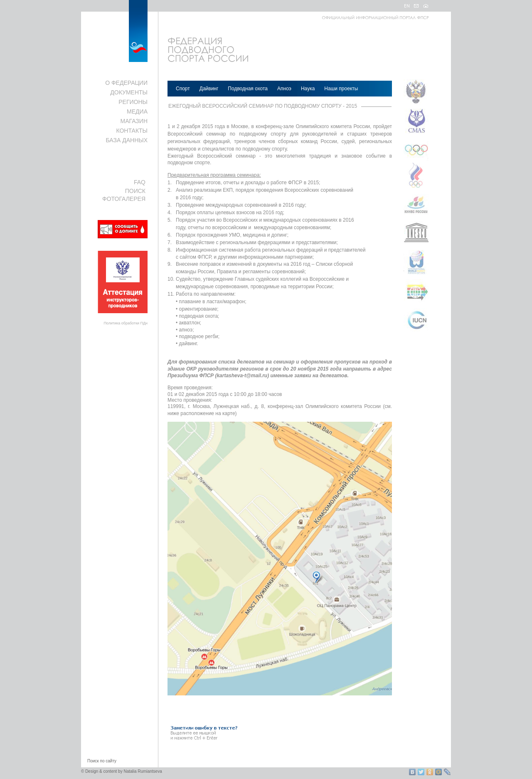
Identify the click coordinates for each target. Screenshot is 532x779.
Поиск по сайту (102, 761)
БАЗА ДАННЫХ (127, 140)
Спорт (183, 89)
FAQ (140, 182)
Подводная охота (248, 89)
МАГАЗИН (134, 121)
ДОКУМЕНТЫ (129, 92)
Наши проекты (341, 89)
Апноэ (284, 89)
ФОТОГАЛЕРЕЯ (124, 199)
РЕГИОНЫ (133, 102)
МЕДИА (137, 111)
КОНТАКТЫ (132, 131)
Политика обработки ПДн (126, 323)
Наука (308, 89)
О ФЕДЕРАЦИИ (126, 83)
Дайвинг (209, 89)
